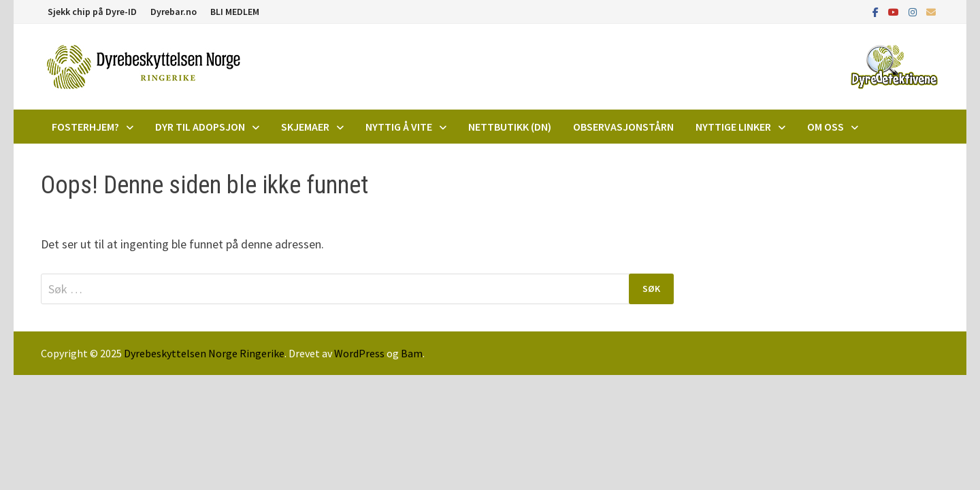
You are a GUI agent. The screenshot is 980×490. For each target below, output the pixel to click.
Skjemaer (305, 127)
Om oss (826, 127)
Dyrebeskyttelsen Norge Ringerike (204, 353)
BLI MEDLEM (235, 12)
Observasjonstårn (623, 127)
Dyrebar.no (174, 12)
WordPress (359, 353)
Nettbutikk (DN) (510, 127)
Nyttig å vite (399, 127)
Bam (412, 353)
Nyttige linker (733, 127)
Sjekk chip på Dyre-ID (92, 12)
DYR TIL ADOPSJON (200, 127)
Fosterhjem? (85, 127)
